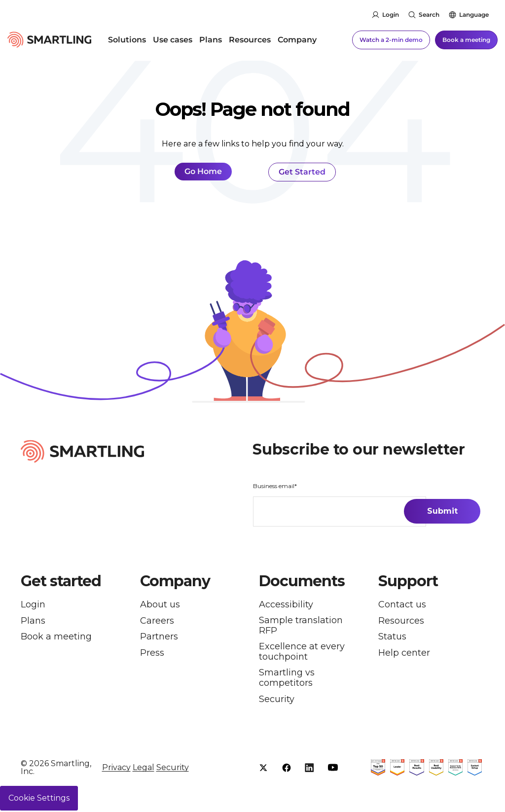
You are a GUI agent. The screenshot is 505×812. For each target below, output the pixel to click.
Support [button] (408, 581)
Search (429, 15)
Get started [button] (61, 581)
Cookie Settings (39, 799)
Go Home (203, 171)
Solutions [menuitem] (127, 39)
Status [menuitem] (392, 638)
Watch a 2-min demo (391, 39)
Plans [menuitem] (211, 39)
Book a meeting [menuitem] (56, 638)
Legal (144, 768)
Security (173, 768)
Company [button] (175, 581)
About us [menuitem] (160, 605)
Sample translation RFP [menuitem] (301, 625)
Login (391, 15)
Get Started (302, 172)
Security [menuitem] (277, 700)
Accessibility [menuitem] (286, 605)
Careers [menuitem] (157, 621)
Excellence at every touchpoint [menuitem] (302, 652)
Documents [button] (302, 581)
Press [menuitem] (152, 654)
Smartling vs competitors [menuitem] (287, 678)
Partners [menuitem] (159, 638)
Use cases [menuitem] (173, 39)
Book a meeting (466, 39)
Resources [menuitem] (250, 39)
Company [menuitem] (297, 39)
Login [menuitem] (33, 605)
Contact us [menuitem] (402, 605)
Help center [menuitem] (404, 654)
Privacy (116, 768)
